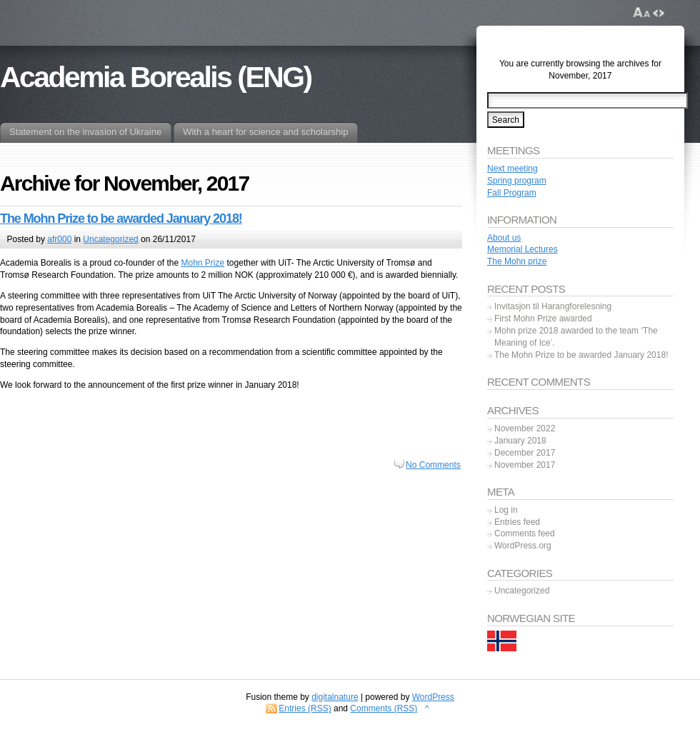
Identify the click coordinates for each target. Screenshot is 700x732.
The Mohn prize (517, 261)
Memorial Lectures (522, 249)
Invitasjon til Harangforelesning (553, 306)
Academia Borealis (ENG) (156, 77)
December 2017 (525, 453)
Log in (506, 510)
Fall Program (512, 193)
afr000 (59, 239)
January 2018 (520, 441)
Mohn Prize (202, 263)
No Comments (433, 465)
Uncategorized (110, 239)
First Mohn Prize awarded (543, 319)
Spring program (517, 181)
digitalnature (335, 697)
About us (504, 238)
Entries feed (517, 522)
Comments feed (525, 533)
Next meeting (512, 169)
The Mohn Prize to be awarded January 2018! (121, 219)
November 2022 (525, 428)
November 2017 (525, 465)
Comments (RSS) (384, 708)
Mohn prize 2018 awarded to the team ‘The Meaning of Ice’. (576, 337)
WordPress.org (523, 546)
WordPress (433, 697)
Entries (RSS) (305, 708)
